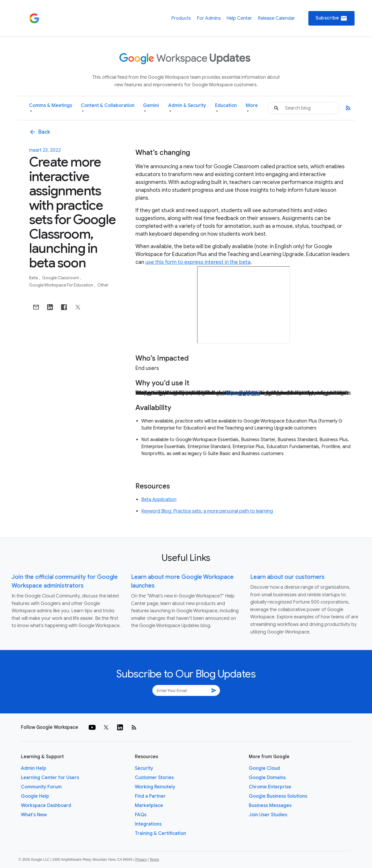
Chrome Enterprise (270, 787)
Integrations (148, 824)
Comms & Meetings (51, 108)
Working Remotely (155, 787)
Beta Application (159, 500)
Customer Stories (154, 778)
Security (144, 768)
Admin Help (34, 768)
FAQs (141, 815)
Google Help (35, 796)
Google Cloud (264, 768)
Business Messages (270, 806)
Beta (34, 278)
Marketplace (149, 806)
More (252, 108)
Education (226, 108)
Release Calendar (276, 18)
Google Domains (267, 778)
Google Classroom (61, 278)
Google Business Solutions (278, 796)
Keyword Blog (243, 393)
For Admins (209, 18)
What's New (34, 815)
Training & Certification (160, 833)
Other (103, 285)
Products (181, 18)
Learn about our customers (287, 577)
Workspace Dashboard (46, 806)
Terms (154, 860)
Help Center (239, 18)
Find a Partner (150, 796)
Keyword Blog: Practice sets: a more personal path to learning (207, 511)
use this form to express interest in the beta (198, 262)
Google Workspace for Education (61, 285)
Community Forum (41, 787)
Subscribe (331, 18)
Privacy (141, 860)
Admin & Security (187, 108)
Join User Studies (268, 815)
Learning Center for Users (50, 778)
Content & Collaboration (108, 108)
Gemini (151, 108)
